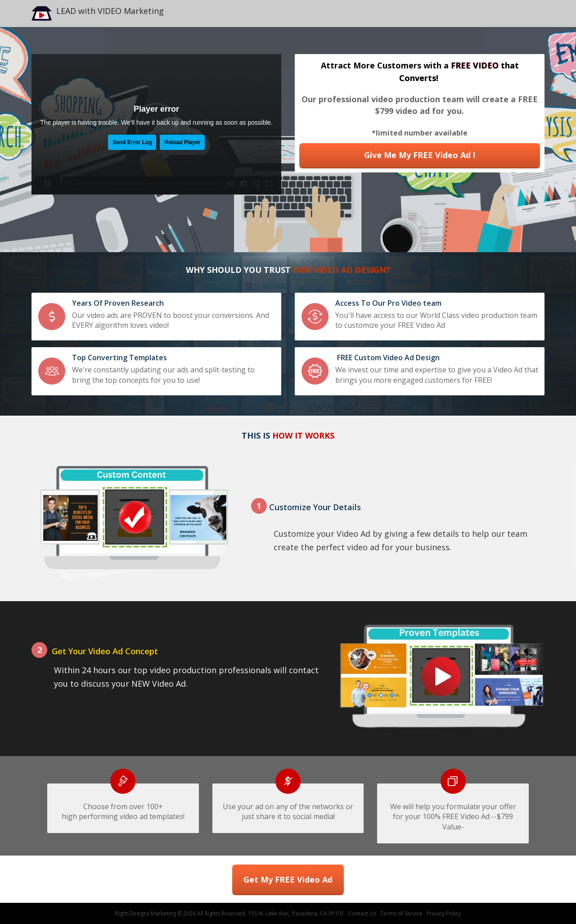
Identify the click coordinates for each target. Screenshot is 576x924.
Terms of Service (401, 913)
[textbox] (421, 14)
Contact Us (362, 913)
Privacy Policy (444, 913)
